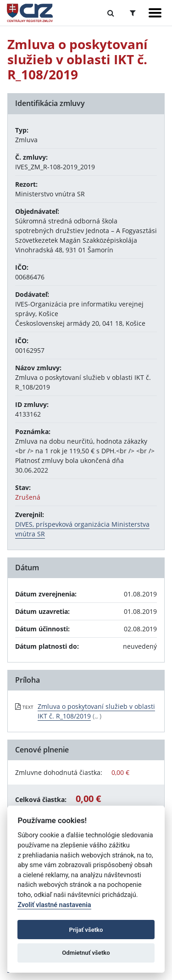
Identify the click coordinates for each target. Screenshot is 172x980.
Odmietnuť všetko (86, 953)
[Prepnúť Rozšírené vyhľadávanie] (133, 13)
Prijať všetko (86, 930)
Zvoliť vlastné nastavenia (54, 905)
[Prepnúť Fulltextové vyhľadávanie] (111, 13)
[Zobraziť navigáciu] (155, 13)
